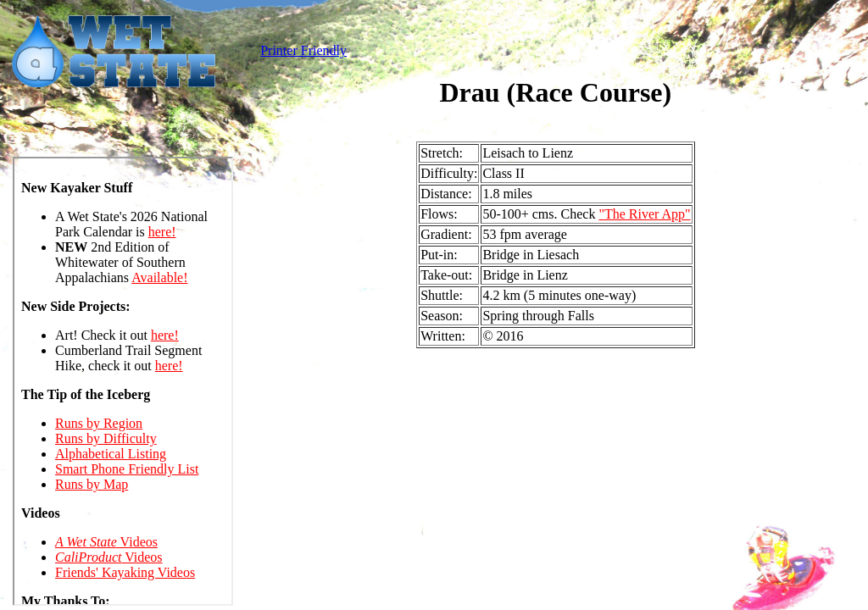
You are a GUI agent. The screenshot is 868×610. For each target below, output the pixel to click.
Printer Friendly (303, 50)
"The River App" (644, 214)
